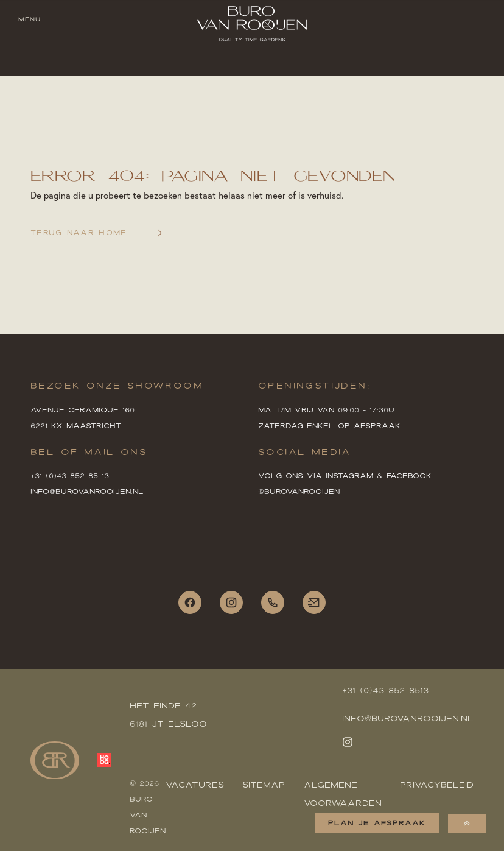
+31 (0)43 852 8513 (385, 690)
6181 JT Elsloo (168, 724)
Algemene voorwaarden (343, 794)
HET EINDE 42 (163, 705)
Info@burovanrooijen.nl (408, 718)
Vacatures (195, 785)
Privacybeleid (437, 785)
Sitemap (264, 785)
